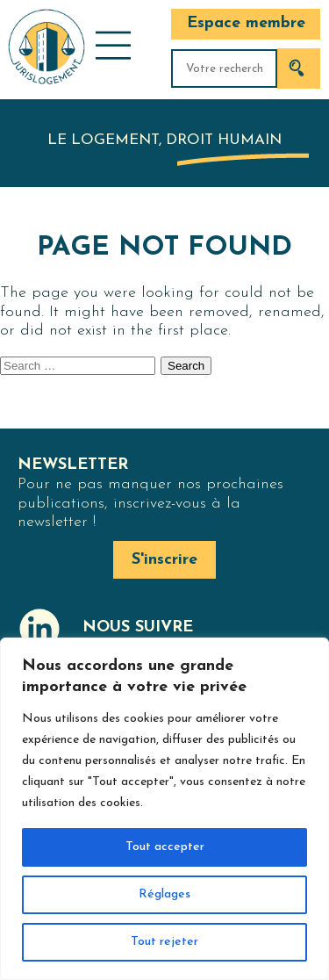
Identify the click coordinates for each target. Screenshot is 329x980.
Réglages (164, 894)
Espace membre (246, 23)
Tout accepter (165, 847)
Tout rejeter (164, 942)
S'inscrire (164, 560)
